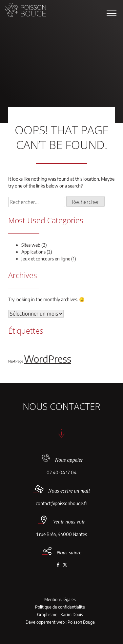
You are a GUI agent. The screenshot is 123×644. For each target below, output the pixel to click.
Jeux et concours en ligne (46, 259)
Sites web (31, 245)
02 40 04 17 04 (61, 472)
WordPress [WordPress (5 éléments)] (48, 359)
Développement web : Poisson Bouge (60, 622)
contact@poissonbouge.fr (61, 503)
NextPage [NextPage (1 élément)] (16, 361)
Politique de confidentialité (60, 607)
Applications (33, 252)
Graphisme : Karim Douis (60, 615)
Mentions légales (60, 600)
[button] (112, 13)
